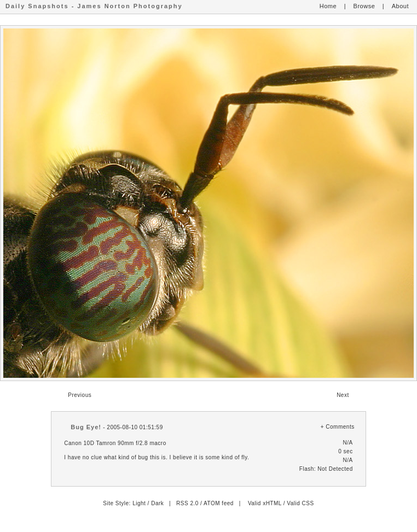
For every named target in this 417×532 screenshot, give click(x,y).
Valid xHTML (265, 503)
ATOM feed (219, 503)
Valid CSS (300, 503)
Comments (340, 427)
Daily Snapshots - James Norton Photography (94, 6)
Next (343, 395)
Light (139, 503)
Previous (80, 395)
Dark (157, 503)
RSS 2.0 (187, 503)
